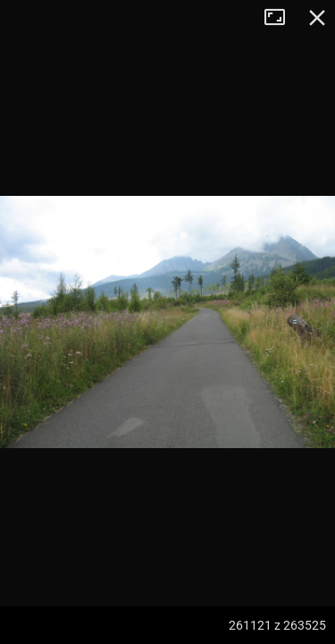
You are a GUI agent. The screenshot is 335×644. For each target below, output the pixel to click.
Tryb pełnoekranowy (281, 18)
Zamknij (317, 18)
